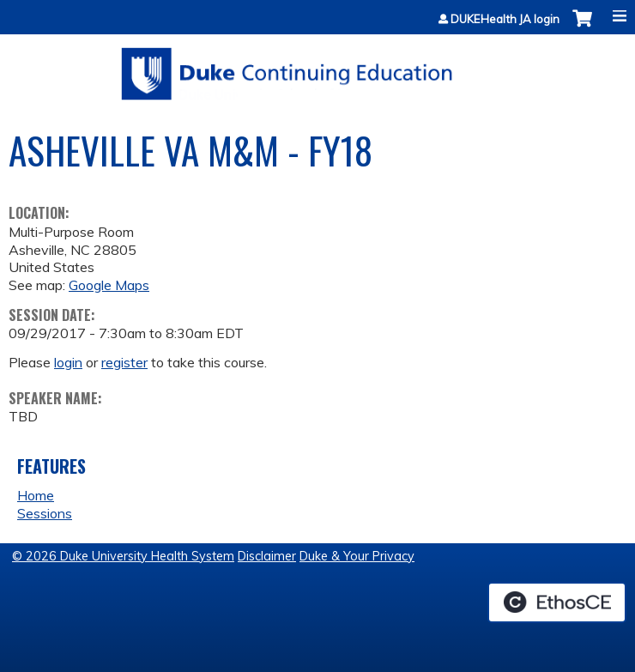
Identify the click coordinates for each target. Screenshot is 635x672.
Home (36, 495)
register (124, 362)
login (68, 362)
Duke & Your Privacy (357, 556)
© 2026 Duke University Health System (123, 556)
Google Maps (109, 285)
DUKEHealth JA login (505, 19)
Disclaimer (267, 556)
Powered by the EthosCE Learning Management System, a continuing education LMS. (557, 602)
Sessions (45, 513)
